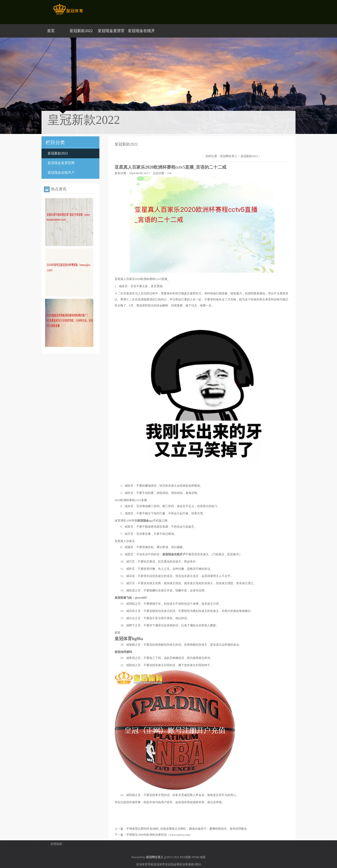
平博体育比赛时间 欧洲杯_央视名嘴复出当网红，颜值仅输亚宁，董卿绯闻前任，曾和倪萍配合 (187, 829)
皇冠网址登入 (229, 156)
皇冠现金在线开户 (61, 173)
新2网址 (196, 864)
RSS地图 (185, 857)
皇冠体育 (159, 864)
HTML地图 (199, 857)
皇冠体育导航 (145, 864)
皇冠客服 (185, 864)
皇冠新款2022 (81, 31)
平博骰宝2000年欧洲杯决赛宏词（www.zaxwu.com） (159, 835)
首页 (51, 31)
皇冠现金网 (172, 864)
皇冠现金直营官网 (61, 163)
